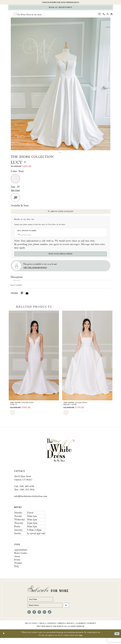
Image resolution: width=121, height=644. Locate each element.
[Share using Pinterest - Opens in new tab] (22, 298)
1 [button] (59, 153)
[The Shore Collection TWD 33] (34, 360)
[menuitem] (99, 15)
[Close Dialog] (4, 640)
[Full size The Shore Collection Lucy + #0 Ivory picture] (61, 85)
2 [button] (61, 153)
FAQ (16, 571)
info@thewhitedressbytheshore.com (31, 501)
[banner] (61, 454)
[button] (99, 15)
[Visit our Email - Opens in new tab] (44, 618)
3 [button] (62, 153)
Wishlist (18, 567)
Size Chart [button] (16, 192)
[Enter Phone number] (59, 237)
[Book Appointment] (61, 8)
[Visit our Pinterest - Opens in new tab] (39, 618)
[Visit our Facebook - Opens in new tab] (34, 618)
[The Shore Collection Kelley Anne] (87, 360)
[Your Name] (43, 604)
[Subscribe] (66, 611)
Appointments (21, 554)
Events (17, 564)
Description (17, 281)
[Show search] (108, 15)
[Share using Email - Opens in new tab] (27, 298)
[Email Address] (48, 611)
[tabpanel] (61, 85)
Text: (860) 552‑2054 (24, 494)
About (17, 561)
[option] (34, 367)
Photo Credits (21, 557)
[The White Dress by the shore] (27, 15)
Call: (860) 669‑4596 (24, 491)
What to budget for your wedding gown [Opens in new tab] (60, 2)
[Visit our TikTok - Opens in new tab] (50, 618)
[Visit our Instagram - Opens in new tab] (29, 618)
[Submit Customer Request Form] (61, 257)
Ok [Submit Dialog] (117, 640)
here (81, 641)
